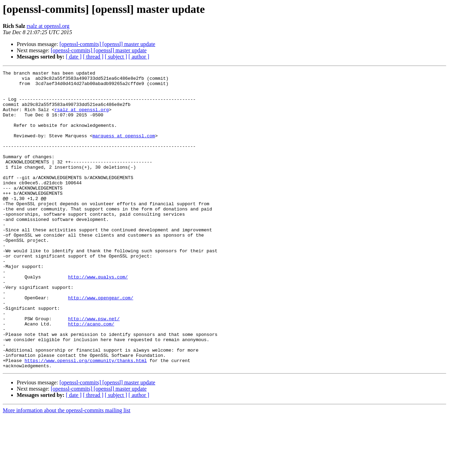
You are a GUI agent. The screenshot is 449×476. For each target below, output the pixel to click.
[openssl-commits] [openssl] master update (107, 44)
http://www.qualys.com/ (98, 318)
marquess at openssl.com (123, 149)
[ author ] (139, 57)
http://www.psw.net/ (94, 369)
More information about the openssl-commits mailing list (67, 470)
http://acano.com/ (91, 375)
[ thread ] (93, 57)
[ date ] (74, 57)
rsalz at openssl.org (48, 26)
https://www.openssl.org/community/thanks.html (86, 419)
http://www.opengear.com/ (100, 344)
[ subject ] (116, 57)
